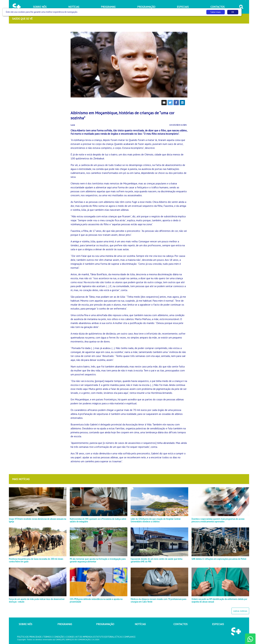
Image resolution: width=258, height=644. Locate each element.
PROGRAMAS (65, 624)
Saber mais (216, 12)
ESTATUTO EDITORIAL (104, 637)
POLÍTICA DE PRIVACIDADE (29, 637)
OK (233, 12)
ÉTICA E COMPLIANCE (126, 637)
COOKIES (70, 637)
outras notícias (240, 611)
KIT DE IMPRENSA (84, 637)
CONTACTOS (181, 624)
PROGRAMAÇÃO (105, 624)
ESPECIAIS (218, 624)
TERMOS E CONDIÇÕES (54, 637)
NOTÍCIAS (140, 624)
